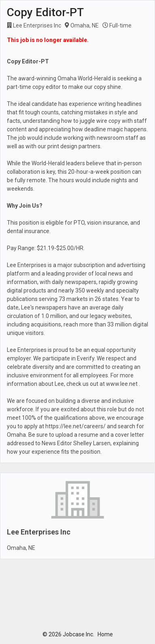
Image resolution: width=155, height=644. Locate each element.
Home (105, 634)
